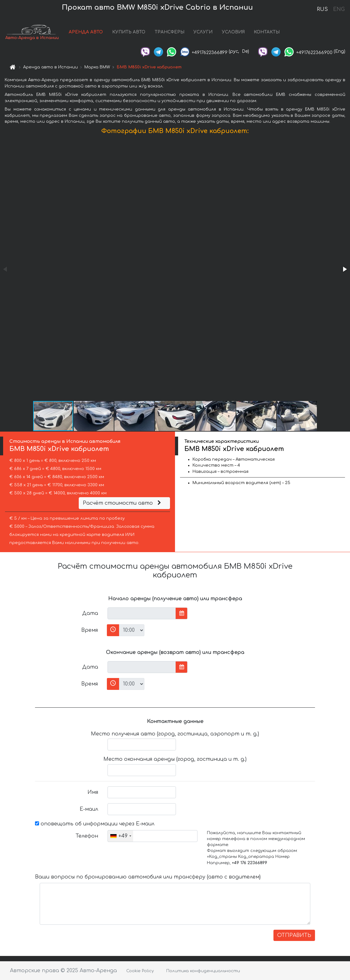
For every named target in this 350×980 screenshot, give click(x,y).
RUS (322, 9)
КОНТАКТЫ (267, 32)
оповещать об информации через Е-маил (95, 824)
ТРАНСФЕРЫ (170, 32)
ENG (339, 9)
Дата (90, 613)
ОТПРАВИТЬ (294, 935)
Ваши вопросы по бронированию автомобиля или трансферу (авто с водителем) (148, 877)
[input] (142, 613)
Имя (93, 792)
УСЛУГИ (203, 32)
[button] (344, 269)
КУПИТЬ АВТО (129, 32)
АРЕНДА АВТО (86, 32)
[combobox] (120, 836)
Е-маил (89, 809)
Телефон (87, 836)
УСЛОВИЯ (233, 32)
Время (90, 630)
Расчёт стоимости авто (123, 503)
